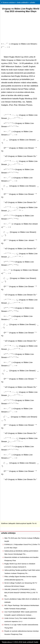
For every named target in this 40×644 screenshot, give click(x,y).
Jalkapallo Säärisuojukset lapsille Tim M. (23, 523)
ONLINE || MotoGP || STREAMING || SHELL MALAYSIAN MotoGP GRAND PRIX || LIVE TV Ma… (21, 593)
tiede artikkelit (22, 3)
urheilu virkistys (8, 533)
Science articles (9, 3)
